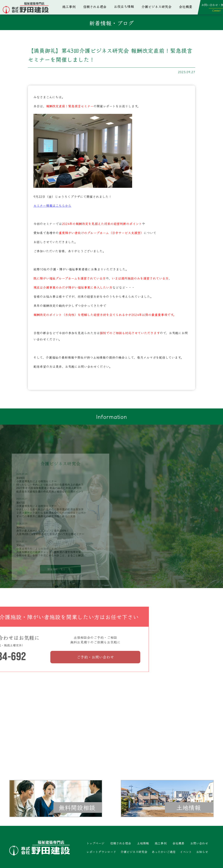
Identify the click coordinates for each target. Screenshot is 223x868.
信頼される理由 (95, 7)
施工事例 (69, 7)
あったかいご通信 (164, 852)
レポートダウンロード (101, 852)
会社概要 (186, 7)
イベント (186, 852)
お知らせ (202, 852)
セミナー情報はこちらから (52, 206)
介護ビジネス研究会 (156, 7)
